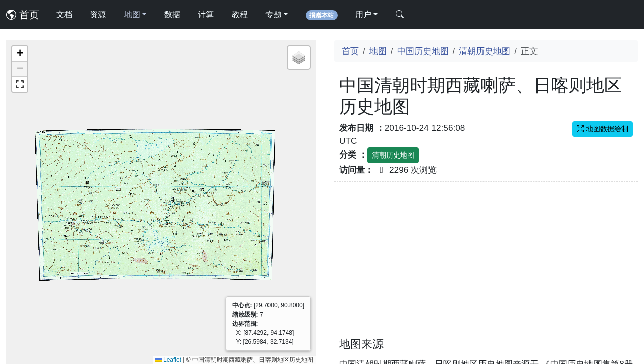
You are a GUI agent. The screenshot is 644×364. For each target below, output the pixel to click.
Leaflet (168, 360)
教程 (240, 14)
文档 (64, 14)
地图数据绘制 (603, 129)
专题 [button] (274, 14)
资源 (98, 14)
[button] (20, 54)
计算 (206, 14)
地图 (378, 51)
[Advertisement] (486, 266)
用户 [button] (363, 14)
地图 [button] (132, 14)
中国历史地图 (423, 51)
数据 (172, 14)
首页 (23, 15)
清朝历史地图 (485, 51)
